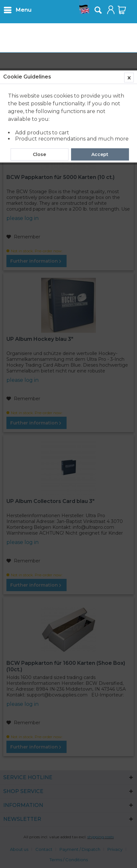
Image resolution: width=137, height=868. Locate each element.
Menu (18, 9)
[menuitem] (17, 10)
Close (39, 154)
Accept (100, 154)
